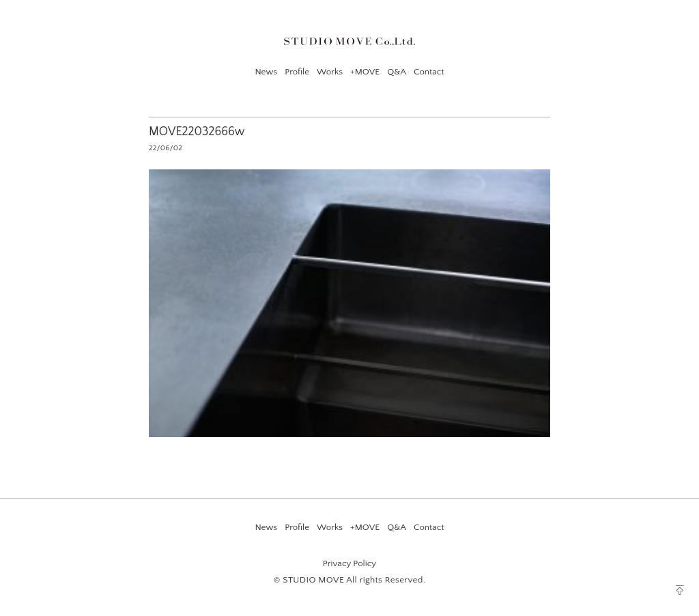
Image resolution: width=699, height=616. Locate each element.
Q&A (397, 72)
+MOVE (365, 72)
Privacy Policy (349, 563)
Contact (429, 72)
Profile (297, 72)
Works (330, 72)
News (266, 72)
